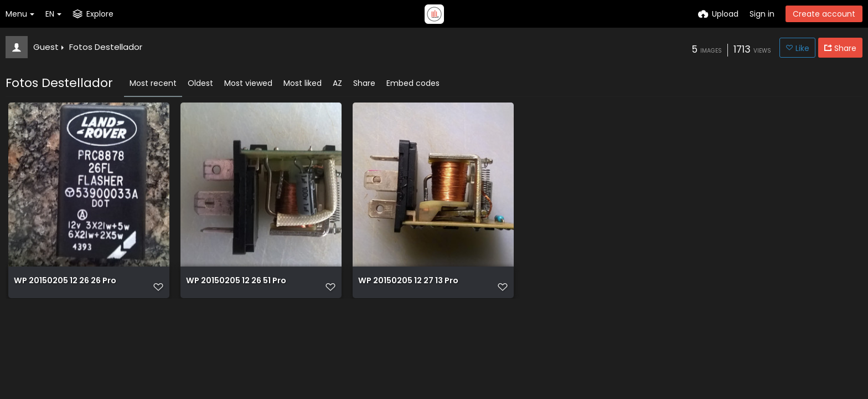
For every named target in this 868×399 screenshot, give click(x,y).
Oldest (200, 83)
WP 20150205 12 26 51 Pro (236, 286)
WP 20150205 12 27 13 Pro (408, 286)
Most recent (153, 83)
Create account (824, 14)
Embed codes (413, 83)
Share (364, 83)
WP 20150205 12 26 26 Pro (65, 286)
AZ (337, 83)
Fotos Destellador (106, 47)
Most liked (303, 83)
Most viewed (248, 83)
